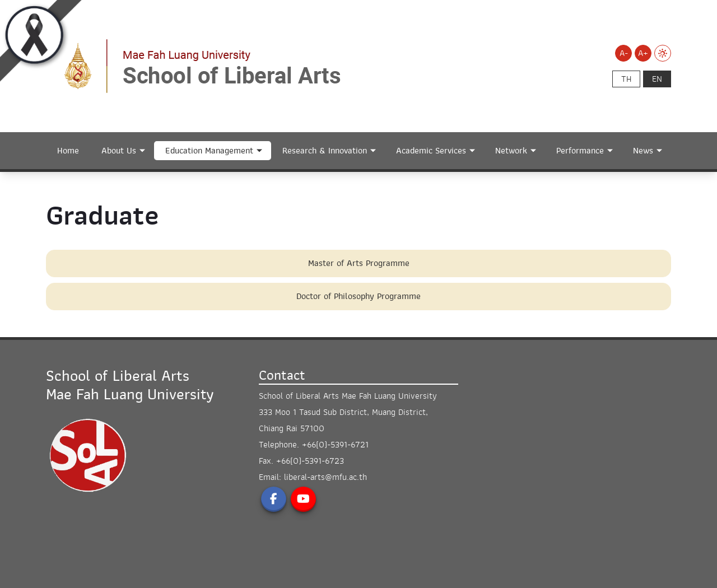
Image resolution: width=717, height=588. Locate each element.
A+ (643, 53)
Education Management (209, 151)
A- (624, 53)
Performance (580, 151)
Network (511, 151)
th (626, 79)
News (643, 151)
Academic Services (431, 151)
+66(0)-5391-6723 (310, 461)
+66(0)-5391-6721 (335, 445)
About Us (119, 151)
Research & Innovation (325, 151)
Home (68, 151)
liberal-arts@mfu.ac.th (325, 477)
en (657, 79)
